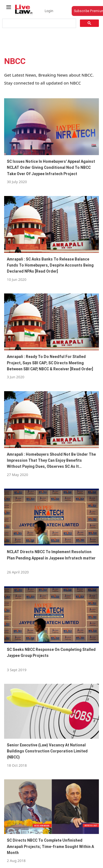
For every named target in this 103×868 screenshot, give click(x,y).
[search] (39, 23)
